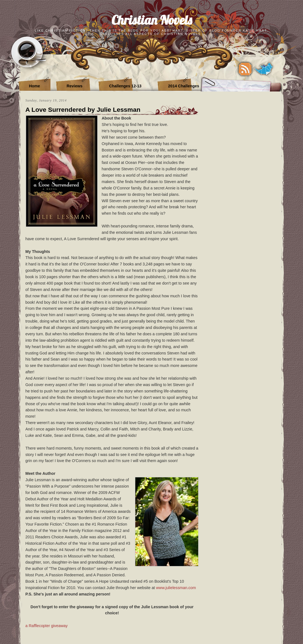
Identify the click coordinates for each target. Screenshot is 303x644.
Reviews (74, 86)
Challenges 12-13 (125, 86)
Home (35, 86)
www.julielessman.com (176, 588)
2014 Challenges (184, 86)
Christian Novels (152, 20)
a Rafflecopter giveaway (47, 626)
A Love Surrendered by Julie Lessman (83, 110)
